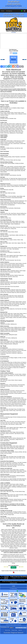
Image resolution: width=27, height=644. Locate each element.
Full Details (13, 32)
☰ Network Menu (13, 589)
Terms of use (8, 630)
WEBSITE (13, 567)
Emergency (9, 11)
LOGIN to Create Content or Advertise (14, 625)
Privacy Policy (14, 630)
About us (20, 630)
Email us (15, 53)
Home (3, 11)
